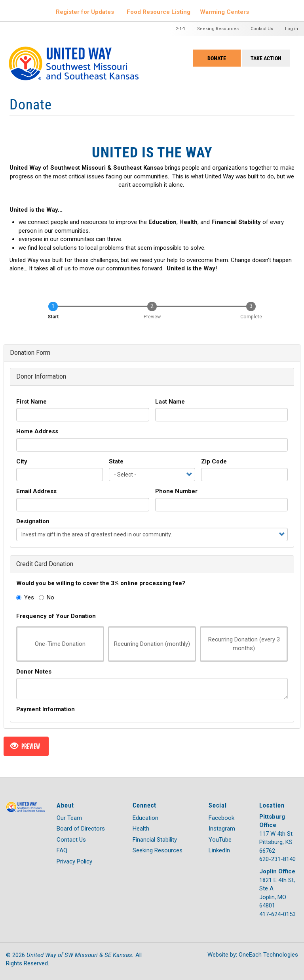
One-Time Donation (56, 644)
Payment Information (46, 709)
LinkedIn (219, 850)
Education (145, 818)
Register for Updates (85, 12)
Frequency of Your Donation (56, 616)
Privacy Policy (74, 861)
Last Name (170, 402)
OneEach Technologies (268, 955)
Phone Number (176, 491)
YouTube (220, 840)
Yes (25, 597)
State (116, 461)
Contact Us (262, 29)
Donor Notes (34, 672)
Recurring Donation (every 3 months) (240, 644)
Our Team (69, 818)
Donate (217, 58)
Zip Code (214, 461)
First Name (31, 402)
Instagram (222, 829)
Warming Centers (224, 12)
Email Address (36, 491)
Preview (25, 746)
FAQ (62, 850)
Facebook (221, 818)
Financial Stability (155, 840)
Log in (292, 29)
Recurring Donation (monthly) (149, 644)
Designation (33, 521)
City (22, 461)
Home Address (37, 431)
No (47, 597)
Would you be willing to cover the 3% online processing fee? (101, 583)
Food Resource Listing (159, 12)
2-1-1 (180, 29)
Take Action (266, 58)
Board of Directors (81, 829)
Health (141, 829)
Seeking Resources (218, 29)
